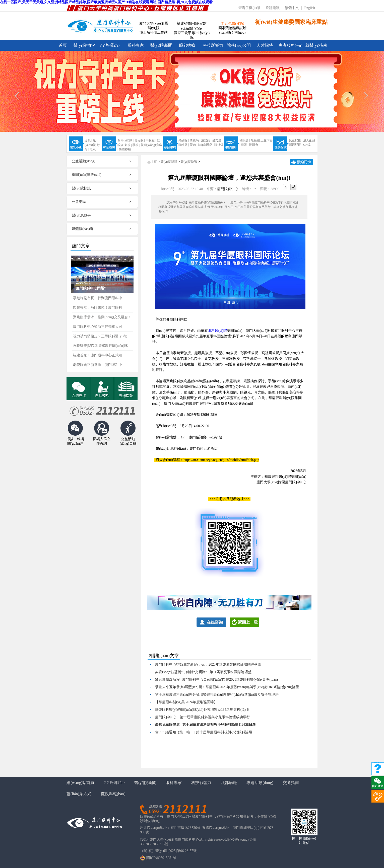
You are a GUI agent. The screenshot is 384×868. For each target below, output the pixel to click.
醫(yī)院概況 (84, 45)
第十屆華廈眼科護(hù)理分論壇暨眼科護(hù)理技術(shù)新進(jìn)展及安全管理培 (217, 695)
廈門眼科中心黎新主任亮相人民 (98, 327)
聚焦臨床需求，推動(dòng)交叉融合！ (102, 317)
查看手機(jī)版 (249, 8)
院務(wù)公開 (239, 45)
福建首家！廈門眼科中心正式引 (98, 355)
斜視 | (128, 145)
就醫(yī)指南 (316, 45)
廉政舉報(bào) (113, 794)
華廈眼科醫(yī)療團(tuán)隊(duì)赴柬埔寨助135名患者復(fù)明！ (204, 710)
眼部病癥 (187, 45)
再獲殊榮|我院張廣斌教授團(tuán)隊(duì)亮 (100, 347)
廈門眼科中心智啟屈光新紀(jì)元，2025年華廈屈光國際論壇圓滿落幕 (208, 664)
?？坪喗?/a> (110, 45)
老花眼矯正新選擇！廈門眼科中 (98, 365)
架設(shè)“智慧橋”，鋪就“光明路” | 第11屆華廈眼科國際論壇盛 (203, 672)
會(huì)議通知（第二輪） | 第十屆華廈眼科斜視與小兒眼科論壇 (204, 732)
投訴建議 (273, 8)
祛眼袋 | (245, 140)
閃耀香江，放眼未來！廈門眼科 (98, 308)
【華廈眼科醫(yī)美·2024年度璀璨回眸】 (186, 702)
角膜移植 (125, 149)
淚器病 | (206, 140)
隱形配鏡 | (296, 145)
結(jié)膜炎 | (206, 145)
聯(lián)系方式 (79, 794)
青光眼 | (140, 140)
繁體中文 (292, 8)
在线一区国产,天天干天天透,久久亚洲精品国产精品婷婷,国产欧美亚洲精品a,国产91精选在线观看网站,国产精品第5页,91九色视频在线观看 (106, 2)
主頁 (154, 162)
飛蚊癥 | (184, 140)
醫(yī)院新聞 (161, 45)
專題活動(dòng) (260, 783)
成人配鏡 (309, 140)
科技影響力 (213, 45)
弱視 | (136, 145)
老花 (93, 149)
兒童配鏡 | (296, 140)
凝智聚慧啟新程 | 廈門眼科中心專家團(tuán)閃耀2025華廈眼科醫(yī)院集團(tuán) (216, 680)
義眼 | (245, 145)
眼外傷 (219, 145)
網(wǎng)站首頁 (80, 783)
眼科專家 (136, 45)
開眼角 (254, 145)
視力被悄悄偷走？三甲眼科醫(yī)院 (100, 336)
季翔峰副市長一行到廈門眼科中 (98, 298)
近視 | (88, 140)
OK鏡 (307, 145)
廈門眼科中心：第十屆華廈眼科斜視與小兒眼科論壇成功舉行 (203, 717)
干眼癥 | (151, 140)
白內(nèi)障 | (125, 140)
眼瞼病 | (184, 145)
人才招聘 (265, 45)
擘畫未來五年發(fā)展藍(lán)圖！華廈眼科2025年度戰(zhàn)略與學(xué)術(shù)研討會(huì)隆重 (227, 687)
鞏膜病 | (195, 140)
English (310, 8)
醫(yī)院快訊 (189, 162)
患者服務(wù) (290, 45)
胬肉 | (193, 145)
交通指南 (291, 783)
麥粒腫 (217, 140)
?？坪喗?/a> (114, 783)
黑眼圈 (255, 140)
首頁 (63, 45)
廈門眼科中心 (228, 189)
